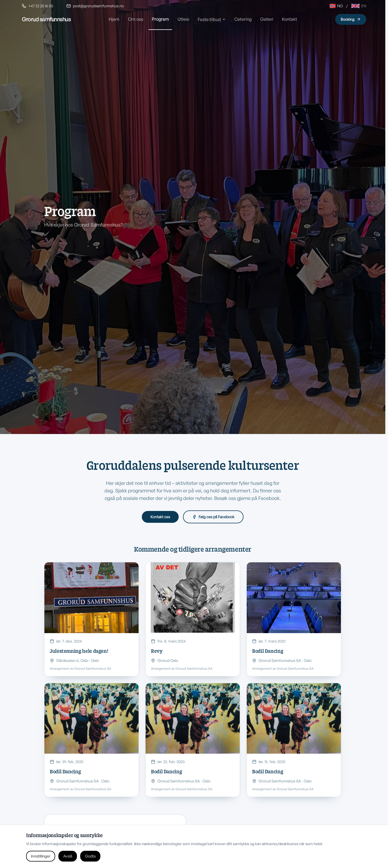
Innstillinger (41, 856)
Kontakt (290, 19)
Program (160, 19)
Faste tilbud (212, 19)
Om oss (136, 19)
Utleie (183, 19)
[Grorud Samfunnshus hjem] (46, 19)
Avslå (68, 856)
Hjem (114, 19)
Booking (351, 19)
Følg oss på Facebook (213, 517)
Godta (90, 856)
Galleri (267, 19)
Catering (243, 19)
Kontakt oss (160, 517)
